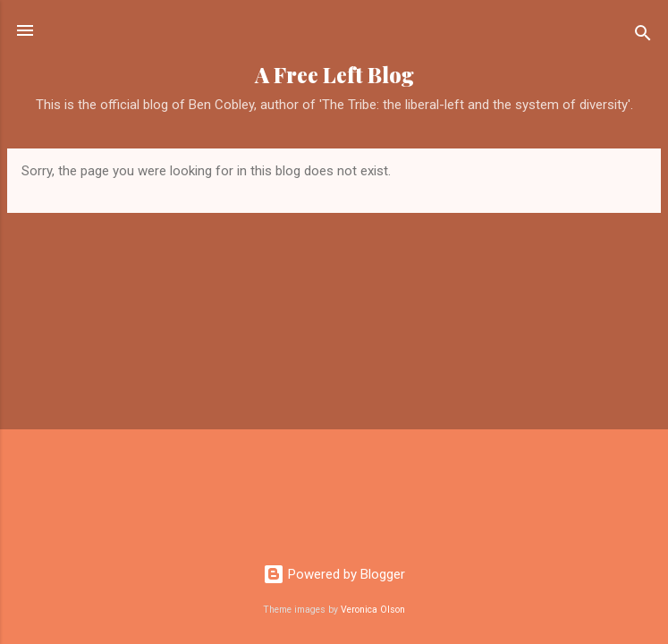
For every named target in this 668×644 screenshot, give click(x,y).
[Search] (643, 36)
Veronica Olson (373, 610)
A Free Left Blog (334, 75)
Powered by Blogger (334, 574)
